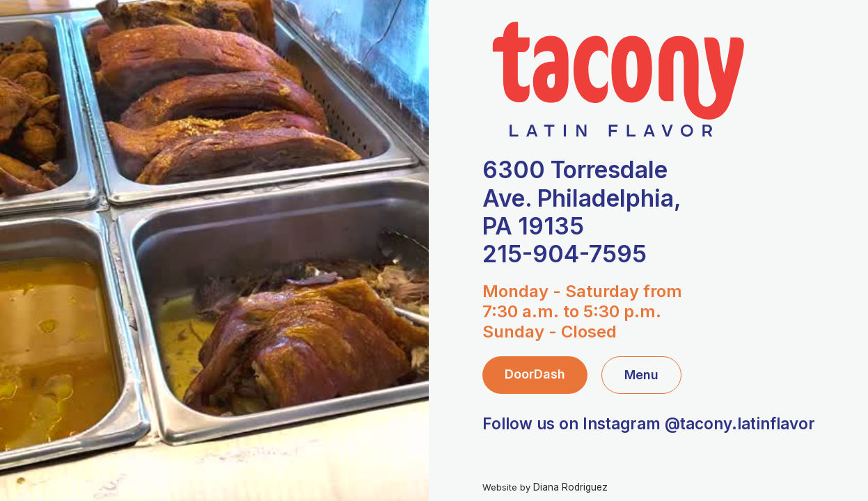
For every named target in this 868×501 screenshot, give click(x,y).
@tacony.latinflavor (740, 423)
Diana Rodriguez (570, 487)
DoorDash (535, 374)
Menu (641, 375)
